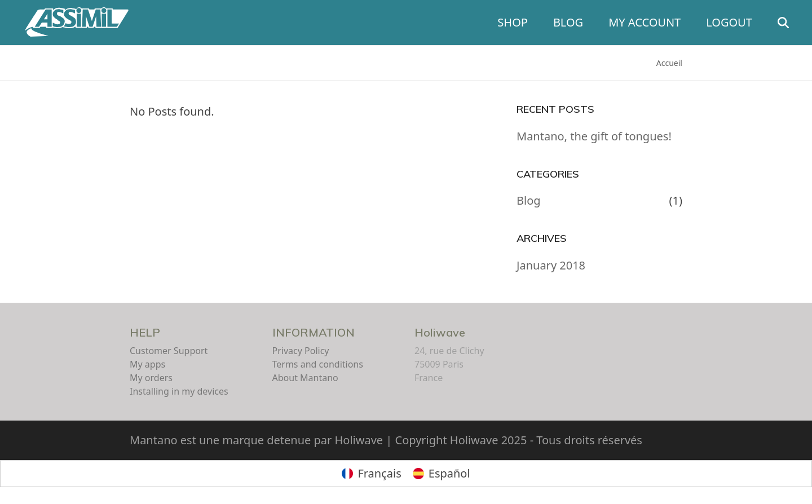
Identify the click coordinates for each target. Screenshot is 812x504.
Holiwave (440, 332)
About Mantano (305, 378)
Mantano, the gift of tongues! (594, 136)
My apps (147, 364)
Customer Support (169, 351)
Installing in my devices (179, 391)
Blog (529, 200)
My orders (151, 378)
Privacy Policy (301, 351)
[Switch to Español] (442, 474)
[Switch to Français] (371, 474)
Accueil (669, 63)
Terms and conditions (318, 364)
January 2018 (551, 265)
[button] (789, 23)
